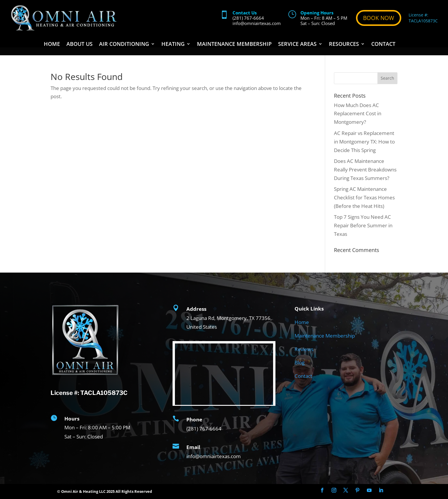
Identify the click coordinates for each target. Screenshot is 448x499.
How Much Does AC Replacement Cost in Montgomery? (358, 114)
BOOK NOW (379, 18)
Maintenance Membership (234, 45)
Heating (173, 45)
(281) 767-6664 (248, 18)
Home (52, 45)
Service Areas (297, 45)
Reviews (304, 349)
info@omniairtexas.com (257, 23)
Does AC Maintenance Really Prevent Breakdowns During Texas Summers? (365, 170)
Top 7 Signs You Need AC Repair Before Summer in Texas (363, 225)
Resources (344, 45)
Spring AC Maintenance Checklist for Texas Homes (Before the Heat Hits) (364, 197)
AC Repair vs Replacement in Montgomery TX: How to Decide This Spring (364, 142)
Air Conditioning (124, 45)
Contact (383, 45)
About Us (80, 45)
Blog (300, 362)
